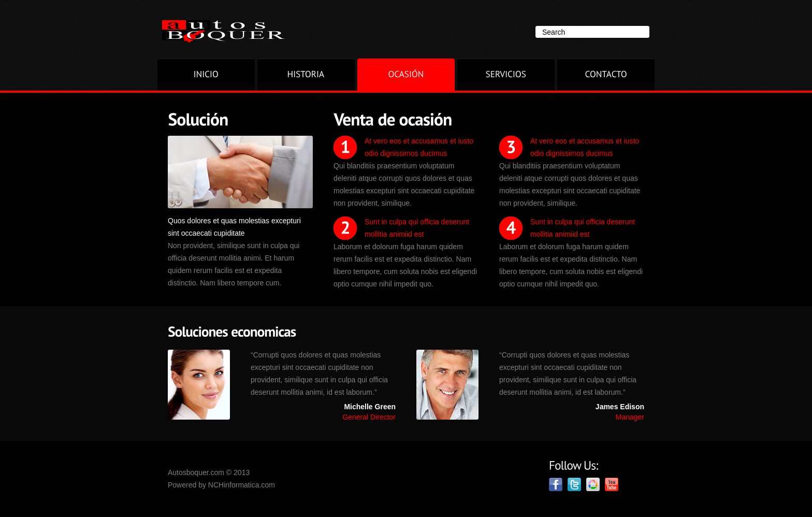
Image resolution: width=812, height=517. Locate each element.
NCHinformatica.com (242, 485)
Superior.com (224, 32)
